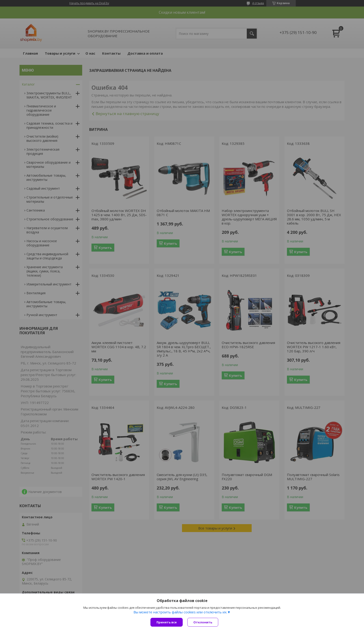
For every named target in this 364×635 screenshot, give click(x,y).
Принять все (167, 622)
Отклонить (203, 622)
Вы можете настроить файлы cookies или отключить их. (180, 612)
